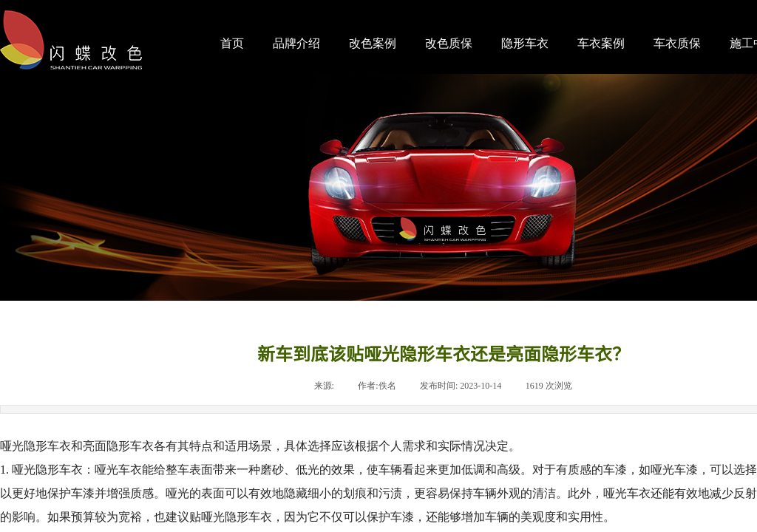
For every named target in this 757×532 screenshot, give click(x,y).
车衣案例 (601, 43)
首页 (232, 43)
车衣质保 (677, 43)
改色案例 (373, 43)
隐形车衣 (525, 43)
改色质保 (449, 43)
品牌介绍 (296, 43)
